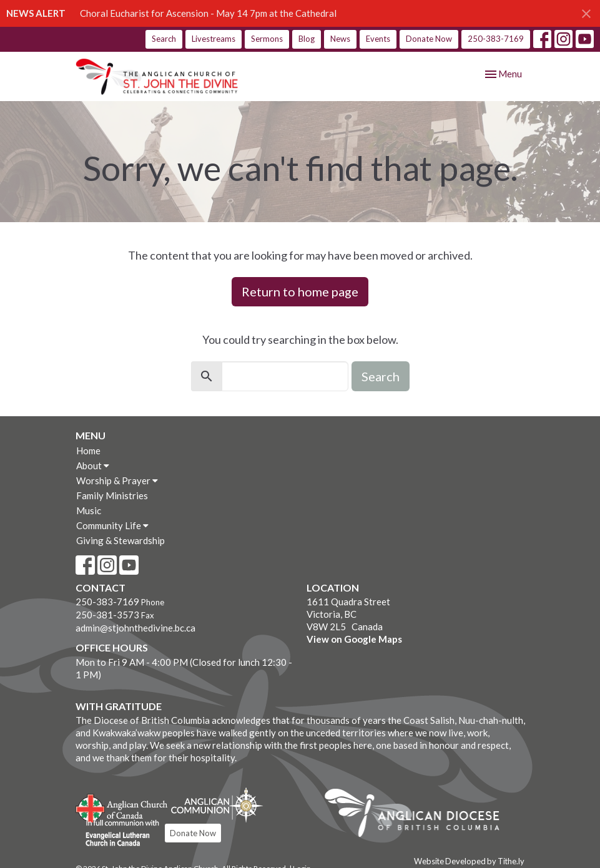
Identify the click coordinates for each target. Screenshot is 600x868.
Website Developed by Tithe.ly (469, 861)
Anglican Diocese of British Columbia (418, 815)
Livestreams (214, 39)
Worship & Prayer (117, 480)
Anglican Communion (217, 805)
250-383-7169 (496, 39)
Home (88, 451)
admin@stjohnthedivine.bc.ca (135, 628)
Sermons (267, 39)
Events (378, 39)
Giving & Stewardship (120, 540)
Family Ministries (112, 495)
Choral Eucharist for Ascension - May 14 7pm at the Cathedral (208, 13)
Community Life (112, 525)
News (340, 39)
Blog (307, 39)
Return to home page (300, 291)
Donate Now (429, 39)
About (93, 466)
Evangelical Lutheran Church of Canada (118, 834)
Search (164, 39)
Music (89, 510)
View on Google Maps (354, 639)
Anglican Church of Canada (122, 807)
